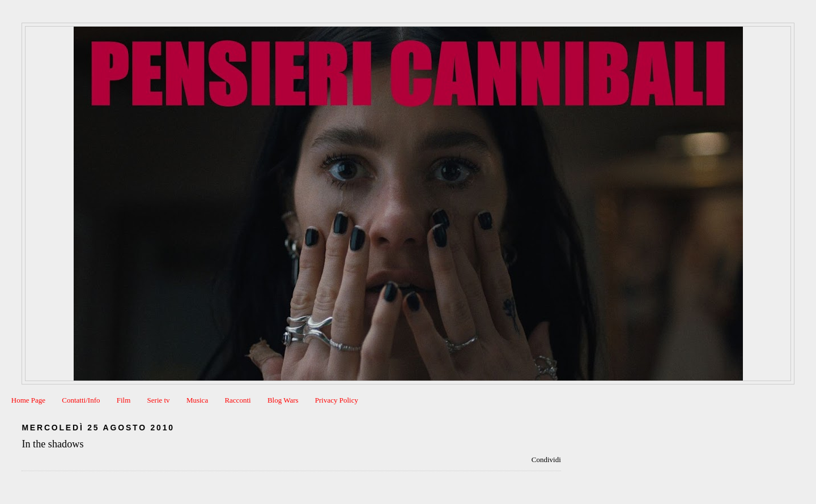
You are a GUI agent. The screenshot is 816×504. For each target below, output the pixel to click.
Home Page (28, 400)
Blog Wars (283, 400)
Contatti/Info (81, 400)
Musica (197, 400)
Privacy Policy (337, 400)
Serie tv (159, 400)
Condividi (546, 460)
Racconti (237, 400)
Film (124, 400)
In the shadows (52, 444)
